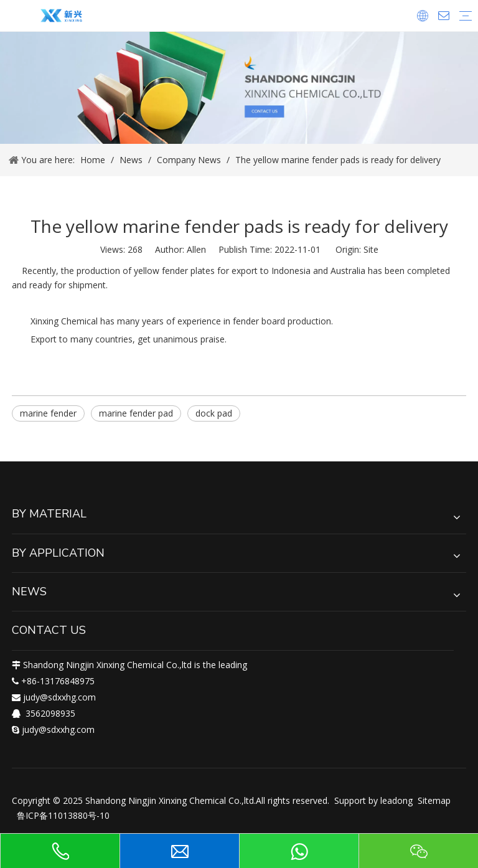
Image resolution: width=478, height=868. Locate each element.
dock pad (214, 413)
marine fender (48, 413)
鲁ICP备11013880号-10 (63, 815)
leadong (396, 800)
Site (371, 249)
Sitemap (434, 800)
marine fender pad (136, 413)
